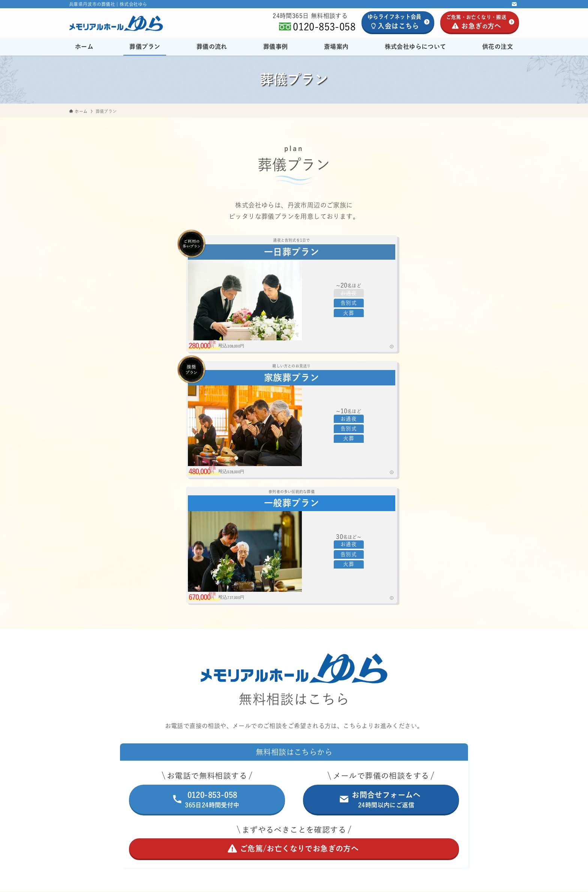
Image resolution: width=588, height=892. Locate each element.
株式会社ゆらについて (294, 750)
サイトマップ (313, 833)
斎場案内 (294, 732)
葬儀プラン (294, 679)
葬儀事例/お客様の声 (257, 714)
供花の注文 (243, 767)
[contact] (514, 4)
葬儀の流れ (243, 696)
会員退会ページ (353, 833)
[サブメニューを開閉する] (355, 679)
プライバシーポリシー (265, 833)
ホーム (237, 661)
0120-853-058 (324, 27)
